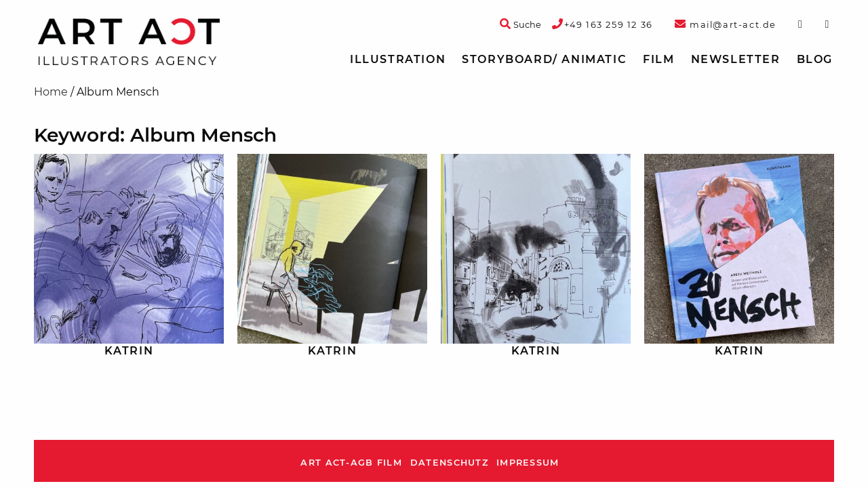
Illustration (398, 59)
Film (658, 59)
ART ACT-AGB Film (351, 463)
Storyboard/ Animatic (544, 59)
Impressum (528, 463)
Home (51, 92)
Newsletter (736, 59)
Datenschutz (449, 463)
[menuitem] (398, 60)
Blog (815, 59)
